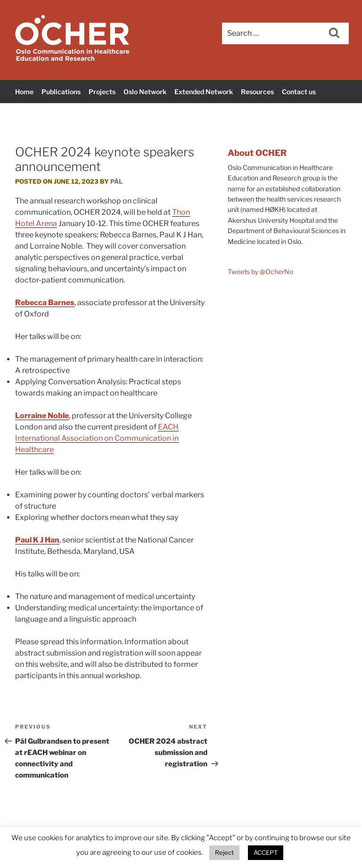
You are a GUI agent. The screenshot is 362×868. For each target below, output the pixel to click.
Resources (257, 92)
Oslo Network (145, 92)
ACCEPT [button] (266, 852)
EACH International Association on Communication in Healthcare (97, 438)
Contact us (299, 92)
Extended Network (204, 92)
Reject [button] (224, 852)
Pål (116, 181)
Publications (61, 92)
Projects (102, 92)
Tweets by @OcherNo (260, 272)
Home (24, 92)
